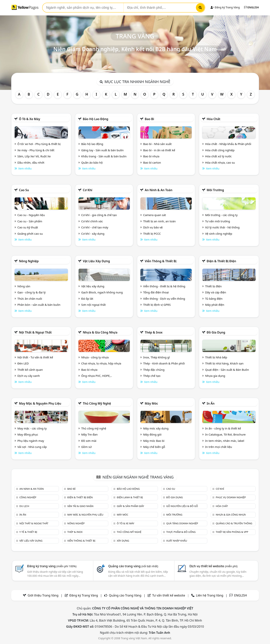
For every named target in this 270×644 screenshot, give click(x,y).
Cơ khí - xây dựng (93, 234)
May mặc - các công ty (32, 428)
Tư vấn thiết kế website (169, 595)
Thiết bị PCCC (152, 234)
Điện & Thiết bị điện (221, 261)
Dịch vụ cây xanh (29, 376)
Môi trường (215, 190)
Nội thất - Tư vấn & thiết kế (35, 357)
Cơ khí (88, 190)
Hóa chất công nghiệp (220, 150)
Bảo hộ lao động (96, 119)
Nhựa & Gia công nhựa (100, 332)
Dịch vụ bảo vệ (153, 227)
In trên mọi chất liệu (219, 447)
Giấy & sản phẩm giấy (130, 506)
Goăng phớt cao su (30, 234)
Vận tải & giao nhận (80, 506)
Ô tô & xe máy (30, 119)
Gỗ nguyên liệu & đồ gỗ (182, 506)
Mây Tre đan (89, 434)
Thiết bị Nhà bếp (216, 357)
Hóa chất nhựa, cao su (220, 162)
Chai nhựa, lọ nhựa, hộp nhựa (101, 363)
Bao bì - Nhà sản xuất (157, 144)
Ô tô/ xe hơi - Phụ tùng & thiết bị (39, 144)
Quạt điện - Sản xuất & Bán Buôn (227, 370)
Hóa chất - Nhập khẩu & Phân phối (228, 144)
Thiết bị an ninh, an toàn (159, 221)
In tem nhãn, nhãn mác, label (225, 441)
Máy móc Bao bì (154, 441)
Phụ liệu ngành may (31, 441)
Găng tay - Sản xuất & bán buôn (102, 150)
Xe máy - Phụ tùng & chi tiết (36, 150)
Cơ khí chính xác (92, 221)
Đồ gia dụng (216, 332)
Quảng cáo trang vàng (133, 566)
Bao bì (149, 119)
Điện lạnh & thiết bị (130, 497)
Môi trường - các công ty (221, 215)
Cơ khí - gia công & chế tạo (99, 215)
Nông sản (24, 286)
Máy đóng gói (152, 434)
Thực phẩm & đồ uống (181, 532)
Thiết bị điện (213, 286)
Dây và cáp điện (215, 292)
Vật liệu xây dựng (96, 261)
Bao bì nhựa (151, 156)
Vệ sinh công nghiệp (219, 234)
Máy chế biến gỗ (154, 447)
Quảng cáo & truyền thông (234, 523)
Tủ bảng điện (214, 299)
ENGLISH (252, 7)
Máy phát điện (215, 305)
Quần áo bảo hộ (92, 162)
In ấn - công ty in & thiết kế (223, 428)
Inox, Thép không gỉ (156, 357)
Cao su (24, 190)
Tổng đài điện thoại (156, 292)
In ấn (211, 403)
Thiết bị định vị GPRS (157, 305)
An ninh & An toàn (159, 190)
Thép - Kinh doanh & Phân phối (164, 363)
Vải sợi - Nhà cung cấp (32, 447)
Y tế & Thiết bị (28, 532)
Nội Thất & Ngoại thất (35, 332)
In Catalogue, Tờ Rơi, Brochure (225, 434)
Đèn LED (23, 363)
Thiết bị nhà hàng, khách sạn (224, 363)
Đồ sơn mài (89, 441)
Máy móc (151, 403)
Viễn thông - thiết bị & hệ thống (164, 286)
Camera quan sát (154, 215)
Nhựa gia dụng (215, 376)
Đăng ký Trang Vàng (225, 7)
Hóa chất (214, 119)
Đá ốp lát (87, 299)
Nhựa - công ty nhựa (95, 357)
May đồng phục (28, 434)
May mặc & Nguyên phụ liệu (40, 403)
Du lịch (24, 506)
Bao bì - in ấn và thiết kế (159, 150)
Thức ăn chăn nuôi (30, 299)
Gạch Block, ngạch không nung (102, 292)
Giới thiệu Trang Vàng (43, 595)
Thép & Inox (154, 332)
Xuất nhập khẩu (177, 541)
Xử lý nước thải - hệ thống (222, 227)
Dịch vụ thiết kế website (213, 566)
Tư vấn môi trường (217, 221)
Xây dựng (123, 541)
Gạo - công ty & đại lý (31, 292)
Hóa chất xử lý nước (218, 156)
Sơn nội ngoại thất (93, 305)
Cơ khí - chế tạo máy (95, 227)
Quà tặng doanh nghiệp (182, 523)
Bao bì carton (152, 162)
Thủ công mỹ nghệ (97, 403)
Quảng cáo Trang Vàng (125, 595)
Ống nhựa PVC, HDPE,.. (97, 376)
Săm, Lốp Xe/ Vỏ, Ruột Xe (34, 156)
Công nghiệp (28, 497)
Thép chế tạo (152, 376)
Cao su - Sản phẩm (30, 221)
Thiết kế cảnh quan (30, 370)
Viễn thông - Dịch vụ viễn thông (164, 299)
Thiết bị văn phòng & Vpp (232, 532)
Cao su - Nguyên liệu (31, 215)
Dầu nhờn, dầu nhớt (31, 162)
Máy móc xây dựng (156, 428)
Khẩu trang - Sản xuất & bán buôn (104, 156)
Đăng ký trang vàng (52, 566)
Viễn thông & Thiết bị (161, 261)
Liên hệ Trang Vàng (210, 595)
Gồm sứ (86, 447)
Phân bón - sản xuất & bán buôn (39, 305)
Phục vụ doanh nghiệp (231, 497)
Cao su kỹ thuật (28, 227)
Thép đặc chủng (154, 370)
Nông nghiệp (29, 261)
